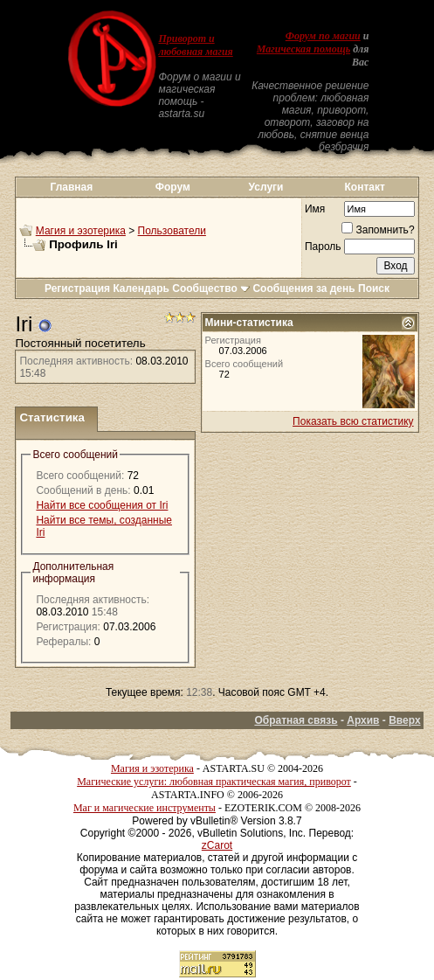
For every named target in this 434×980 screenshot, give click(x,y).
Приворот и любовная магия (195, 45)
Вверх (404, 720)
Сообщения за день (303, 288)
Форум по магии (323, 36)
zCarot (217, 845)
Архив (363, 720)
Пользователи (172, 231)
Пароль (323, 247)
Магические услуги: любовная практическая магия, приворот (214, 782)
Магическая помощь (303, 49)
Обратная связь (296, 720)
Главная (71, 187)
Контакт (365, 187)
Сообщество (211, 288)
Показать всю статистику (353, 421)
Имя (315, 209)
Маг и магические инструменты (145, 808)
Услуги (266, 187)
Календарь (141, 288)
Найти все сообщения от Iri (102, 505)
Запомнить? (378, 230)
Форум (173, 187)
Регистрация (77, 288)
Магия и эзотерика (81, 231)
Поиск (374, 288)
